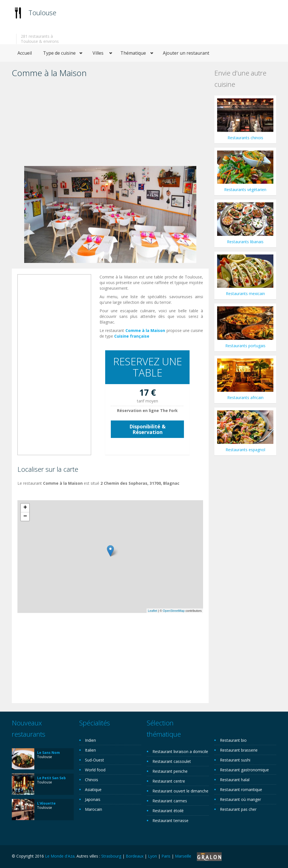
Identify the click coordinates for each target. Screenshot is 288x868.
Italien (90, 750)
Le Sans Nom (49, 753)
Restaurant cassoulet (172, 761)
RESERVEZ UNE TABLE (148, 367)
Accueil (25, 53)
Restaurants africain (245, 398)
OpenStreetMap (174, 611)
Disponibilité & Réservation (148, 429)
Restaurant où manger (240, 799)
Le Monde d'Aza (60, 856)
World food (95, 770)
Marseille (183, 856)
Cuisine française (132, 336)
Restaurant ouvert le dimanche (180, 791)
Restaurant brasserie (239, 750)
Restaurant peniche (170, 771)
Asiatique (93, 790)
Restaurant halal (235, 780)
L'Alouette (46, 803)
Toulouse (42, 13)
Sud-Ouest (94, 760)
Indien (90, 740)
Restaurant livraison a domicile (180, 751)
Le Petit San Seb (51, 778)
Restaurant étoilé (168, 811)
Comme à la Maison (145, 330)
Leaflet (153, 611)
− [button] (25, 517)
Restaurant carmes (170, 801)
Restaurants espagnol (245, 450)
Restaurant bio (233, 740)
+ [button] (25, 508)
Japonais (93, 799)
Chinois (92, 780)
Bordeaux (135, 856)
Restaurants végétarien (245, 190)
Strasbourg (111, 856)
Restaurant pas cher (238, 809)
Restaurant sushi (235, 760)
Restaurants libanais (245, 242)
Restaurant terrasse (170, 821)
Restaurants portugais (245, 346)
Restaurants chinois (245, 138)
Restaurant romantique (241, 790)
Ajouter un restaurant (186, 53)
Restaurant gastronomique (244, 770)
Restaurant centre (169, 781)
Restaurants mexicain (245, 294)
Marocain (94, 809)
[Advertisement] (110, 124)
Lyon (152, 856)
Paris (166, 856)
